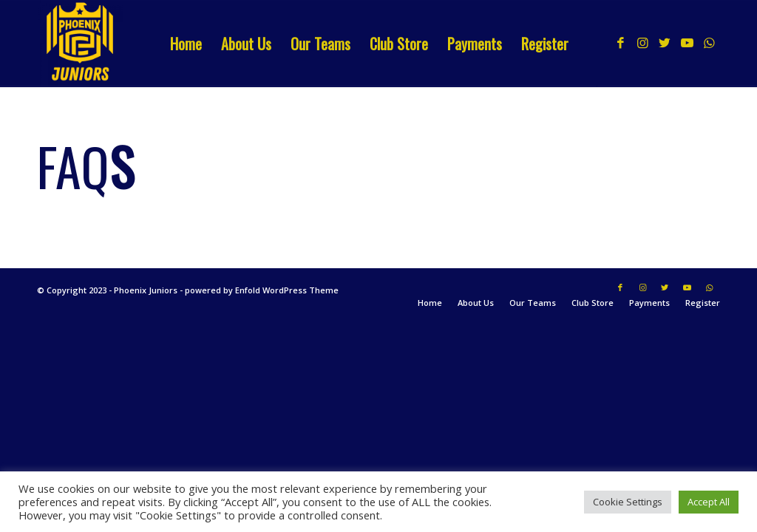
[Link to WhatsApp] (709, 43)
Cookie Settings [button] (628, 502)
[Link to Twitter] (665, 43)
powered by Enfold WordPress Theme (262, 290)
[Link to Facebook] (620, 43)
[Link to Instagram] (642, 43)
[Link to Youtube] (687, 43)
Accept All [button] (709, 502)
